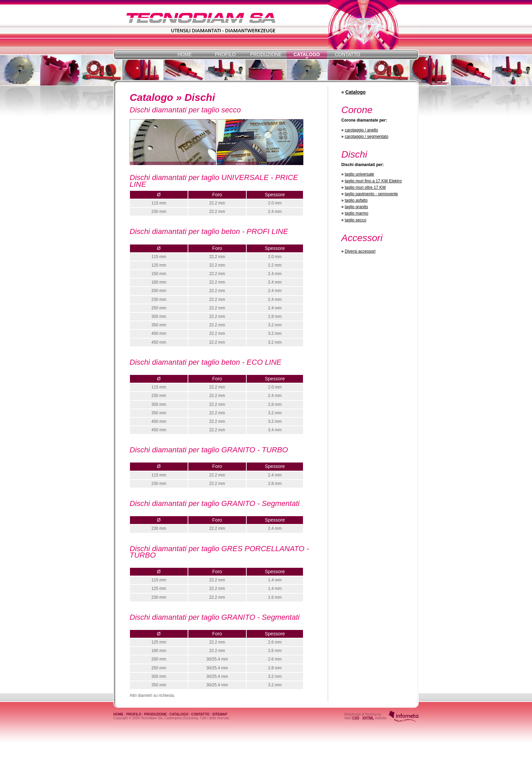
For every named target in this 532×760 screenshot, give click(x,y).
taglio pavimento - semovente (371, 194)
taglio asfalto (356, 200)
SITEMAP (220, 714)
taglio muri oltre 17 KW (365, 187)
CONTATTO (348, 54)
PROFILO (225, 54)
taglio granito (356, 207)
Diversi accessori (360, 251)
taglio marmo (356, 213)
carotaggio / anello (361, 130)
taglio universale (359, 174)
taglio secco (355, 220)
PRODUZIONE (266, 54)
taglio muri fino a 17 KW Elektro (373, 181)
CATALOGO (179, 714)
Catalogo (356, 92)
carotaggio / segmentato (367, 137)
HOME (185, 54)
